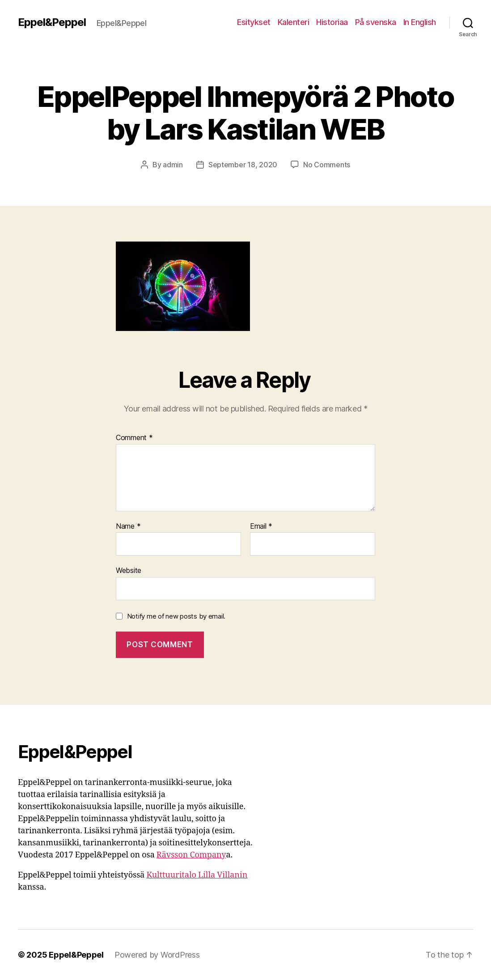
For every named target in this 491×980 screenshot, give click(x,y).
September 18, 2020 (243, 165)
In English (420, 22)
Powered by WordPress (157, 955)
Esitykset (254, 22)
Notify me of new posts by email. (176, 616)
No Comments (327, 165)
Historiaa (332, 22)
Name (128, 526)
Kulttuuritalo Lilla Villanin (197, 875)
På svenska (376, 22)
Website (129, 570)
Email (261, 526)
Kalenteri (294, 22)
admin (173, 165)
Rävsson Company (191, 855)
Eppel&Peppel (52, 22)
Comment (134, 438)
